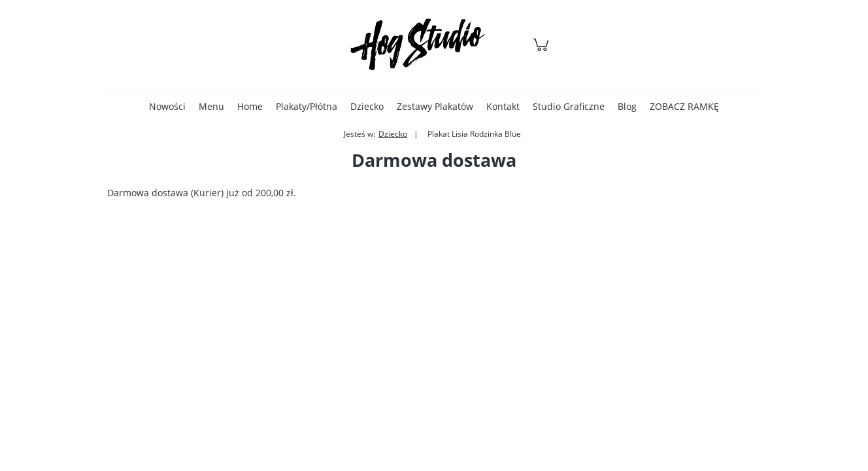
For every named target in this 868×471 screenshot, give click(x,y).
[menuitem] (167, 106)
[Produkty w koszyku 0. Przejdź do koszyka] (543, 51)
